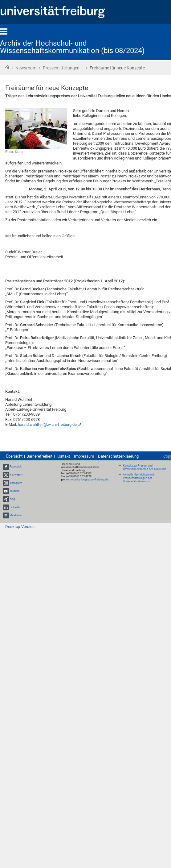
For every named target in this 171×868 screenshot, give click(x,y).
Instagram (16, 483)
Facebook (16, 467)
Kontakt (63, 456)
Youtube (15, 491)
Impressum (84, 456)
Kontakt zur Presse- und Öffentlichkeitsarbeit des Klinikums (145, 467)
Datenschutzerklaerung (118, 456)
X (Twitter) (16, 475)
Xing (12, 499)
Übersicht (14, 456)
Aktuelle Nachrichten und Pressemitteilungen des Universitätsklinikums (138, 478)
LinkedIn (15, 507)
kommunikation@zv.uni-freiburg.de (87, 480)
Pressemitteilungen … (63, 68)
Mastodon (16, 515)
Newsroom (26, 68)
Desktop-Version (20, 527)
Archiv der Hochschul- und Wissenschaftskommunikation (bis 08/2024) (72, 47)
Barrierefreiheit (39, 456)
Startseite (7, 67)
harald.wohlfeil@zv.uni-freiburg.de (47, 424)
